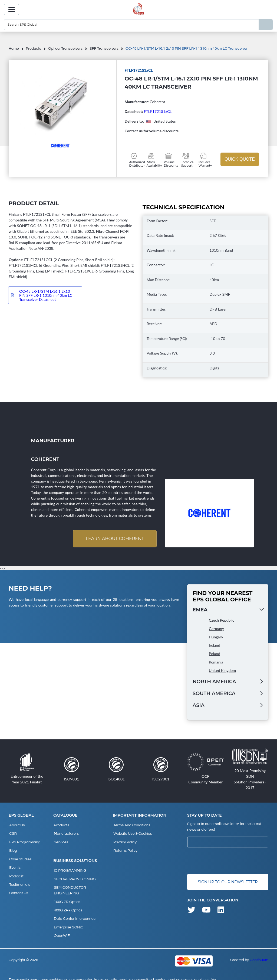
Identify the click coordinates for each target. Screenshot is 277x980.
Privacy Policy (124, 840)
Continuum (259, 947)
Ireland (215, 646)
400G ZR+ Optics (67, 902)
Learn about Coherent (114, 539)
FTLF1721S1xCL (158, 111)
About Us (17, 825)
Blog (12, 847)
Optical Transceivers (65, 49)
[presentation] (228, 861)
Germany (216, 629)
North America (214, 682)
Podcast (16, 869)
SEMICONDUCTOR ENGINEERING (69, 885)
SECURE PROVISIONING (74, 874)
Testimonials (19, 876)
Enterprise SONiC (68, 917)
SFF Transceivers (104, 49)
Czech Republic (222, 621)
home (14, 49)
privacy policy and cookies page (91, 974)
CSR (12, 833)
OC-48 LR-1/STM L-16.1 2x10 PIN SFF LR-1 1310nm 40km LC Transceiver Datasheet (46, 295)
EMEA (200, 610)
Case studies (20, 854)
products (34, 49)
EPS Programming (24, 840)
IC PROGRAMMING (70, 867)
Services (60, 840)
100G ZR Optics (66, 895)
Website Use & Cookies (132, 833)
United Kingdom (222, 671)
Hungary (216, 637)
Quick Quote (240, 159)
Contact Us (18, 884)
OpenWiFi (62, 924)
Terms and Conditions (131, 825)
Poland (215, 654)
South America (214, 694)
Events (14, 862)
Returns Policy (125, 847)
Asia (199, 706)
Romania (216, 663)
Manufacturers (66, 833)
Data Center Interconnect (75, 909)
